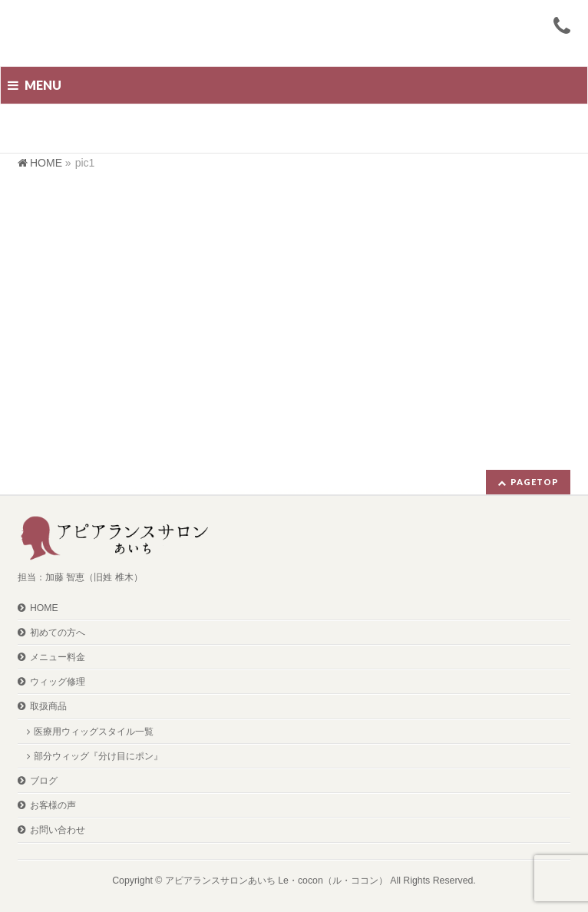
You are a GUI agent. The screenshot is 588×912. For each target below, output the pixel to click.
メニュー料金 (58, 657)
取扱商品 (48, 706)
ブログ (44, 781)
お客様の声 (53, 805)
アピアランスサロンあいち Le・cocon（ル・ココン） (276, 881)
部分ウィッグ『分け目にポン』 (98, 756)
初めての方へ (58, 633)
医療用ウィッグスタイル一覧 (94, 732)
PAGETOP (535, 482)
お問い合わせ (58, 830)
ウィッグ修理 (58, 682)
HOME (44, 608)
